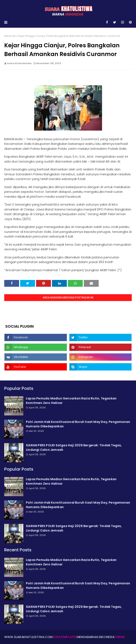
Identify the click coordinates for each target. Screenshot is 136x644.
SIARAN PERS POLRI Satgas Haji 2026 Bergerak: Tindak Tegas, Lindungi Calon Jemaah (74, 447)
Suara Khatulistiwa (19, 63)
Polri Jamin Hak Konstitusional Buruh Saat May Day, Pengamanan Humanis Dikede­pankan (78, 424)
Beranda (10, 36)
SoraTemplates (65, 637)
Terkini (119, 637)
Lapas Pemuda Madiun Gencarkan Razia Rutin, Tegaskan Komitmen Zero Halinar (71, 401)
